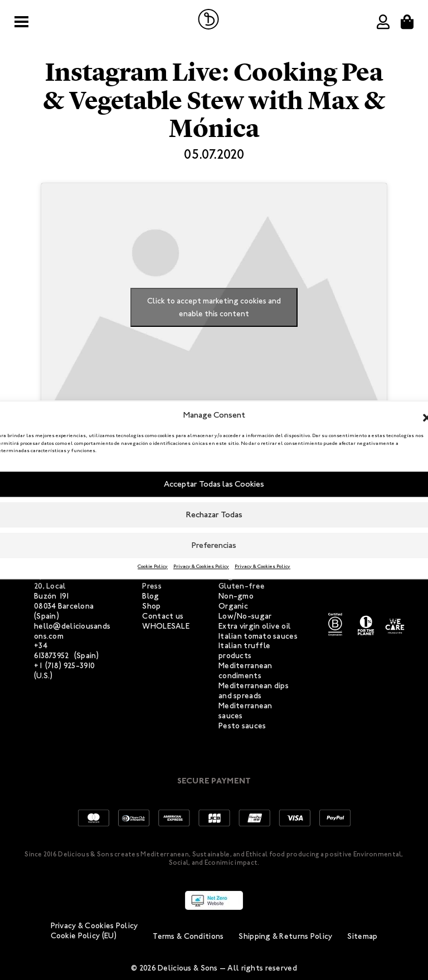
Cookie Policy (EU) (84, 936)
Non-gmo (236, 596)
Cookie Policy (153, 566)
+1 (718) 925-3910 (65, 666)
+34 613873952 (52, 651)
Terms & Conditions (188, 936)
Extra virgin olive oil (255, 626)
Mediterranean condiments (245, 671)
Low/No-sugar (245, 616)
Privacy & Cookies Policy (201, 566)
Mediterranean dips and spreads (254, 691)
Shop (151, 606)
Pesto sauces (242, 726)
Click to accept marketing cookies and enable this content (214, 307)
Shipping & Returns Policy (285, 936)
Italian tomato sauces (258, 636)
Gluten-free (242, 586)
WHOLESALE (166, 626)
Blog (150, 596)
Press (152, 586)
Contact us (163, 616)
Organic (233, 606)
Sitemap (362, 936)
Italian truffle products (244, 651)
